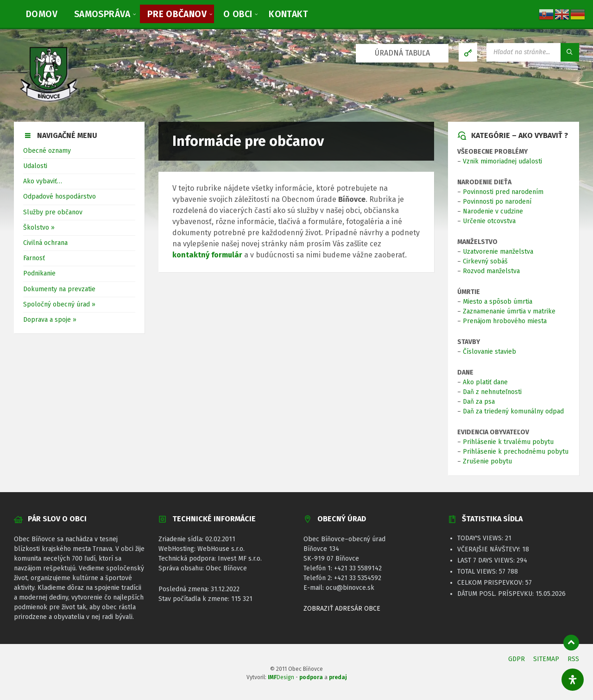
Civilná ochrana (45, 243)
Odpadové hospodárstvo (60, 197)
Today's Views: (481, 538)
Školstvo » (39, 228)
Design (281, 677)
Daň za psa (479, 402)
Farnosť (34, 258)
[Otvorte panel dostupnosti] (573, 680)
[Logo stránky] (49, 103)
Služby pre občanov (53, 212)
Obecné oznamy (47, 151)
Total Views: (478, 572)
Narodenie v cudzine (493, 211)
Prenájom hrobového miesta (505, 321)
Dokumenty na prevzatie (59, 289)
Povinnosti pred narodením (503, 192)
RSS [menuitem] (573, 659)
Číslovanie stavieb (489, 352)
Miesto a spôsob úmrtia (498, 302)
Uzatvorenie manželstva (498, 252)
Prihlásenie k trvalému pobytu (508, 442)
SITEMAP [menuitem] (546, 659)
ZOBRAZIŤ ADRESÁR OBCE (342, 609)
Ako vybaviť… (43, 181)
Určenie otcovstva (489, 221)
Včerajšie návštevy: (490, 549)
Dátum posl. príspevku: (496, 594)
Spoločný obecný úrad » (59, 304)
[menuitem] (42, 14)
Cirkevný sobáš (485, 261)
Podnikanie (39, 273)
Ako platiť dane (485, 382)
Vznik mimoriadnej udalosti (502, 161)
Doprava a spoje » (50, 320)
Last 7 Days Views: (487, 560)
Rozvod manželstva (491, 271)
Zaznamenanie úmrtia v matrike (509, 311)
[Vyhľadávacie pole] (533, 52)
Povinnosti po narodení (497, 202)
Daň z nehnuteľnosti (492, 392)
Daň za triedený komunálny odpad (513, 411)
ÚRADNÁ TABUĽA (402, 53)
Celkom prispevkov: (491, 583)
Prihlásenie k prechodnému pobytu (516, 452)
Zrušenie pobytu (487, 461)
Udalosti (35, 166)
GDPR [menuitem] (517, 659)
